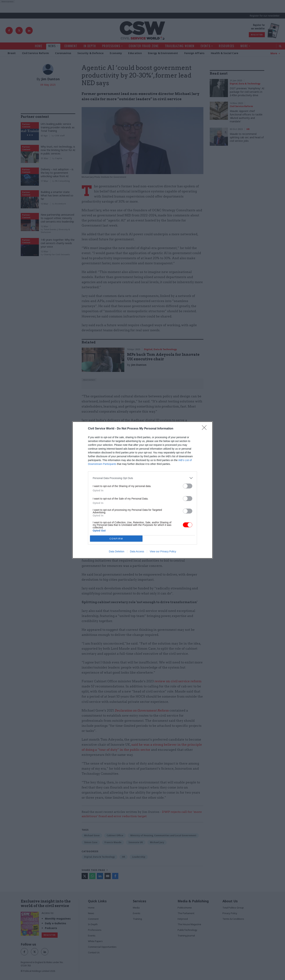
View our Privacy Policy (163, 551)
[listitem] (142, 478)
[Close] (205, 429)
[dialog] (142, 490)
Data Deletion (117, 551)
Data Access (137, 551)
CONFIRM (116, 539)
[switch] (188, 486)
